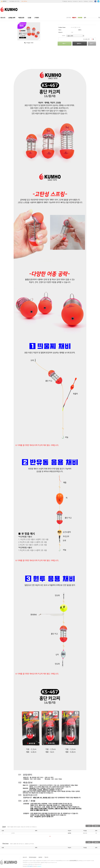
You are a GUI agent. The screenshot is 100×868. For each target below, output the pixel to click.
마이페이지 (75, 1)
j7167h (13, 833)
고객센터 (91, 1)
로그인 (65, 1)
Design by (37, 866)
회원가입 (70, 1)
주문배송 (86, 1)
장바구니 (81, 1)
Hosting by (28, 866)
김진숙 (42, 862)
